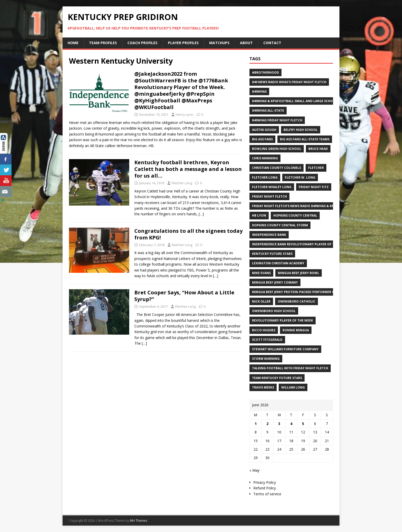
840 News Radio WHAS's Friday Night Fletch (289, 82)
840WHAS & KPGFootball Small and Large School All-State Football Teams (318, 101)
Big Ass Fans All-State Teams (305, 139)
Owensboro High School (274, 311)
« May (254, 470)
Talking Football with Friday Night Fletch (290, 368)
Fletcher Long (182, 183)
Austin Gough (264, 130)
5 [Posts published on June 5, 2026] (303, 424)
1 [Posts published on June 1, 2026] (256, 424)
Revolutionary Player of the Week (283, 320)
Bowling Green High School (277, 149)
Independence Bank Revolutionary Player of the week (300, 244)
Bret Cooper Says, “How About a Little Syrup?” (184, 296)
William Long (293, 387)
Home (73, 43)
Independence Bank (269, 235)
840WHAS (259, 91)
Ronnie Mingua (296, 330)
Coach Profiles (142, 43)
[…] (201, 214)
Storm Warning (266, 359)
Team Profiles (103, 43)
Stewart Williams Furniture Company (285, 349)
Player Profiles (183, 43)
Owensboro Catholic (297, 301)
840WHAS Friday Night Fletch (277, 120)
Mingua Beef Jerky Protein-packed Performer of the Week (302, 292)
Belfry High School (301, 130)
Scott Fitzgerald (267, 340)
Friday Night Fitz (314, 187)
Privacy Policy (265, 482)
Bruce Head (318, 149)
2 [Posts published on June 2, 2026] (267, 424)
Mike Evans (261, 273)
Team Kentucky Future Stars (277, 378)
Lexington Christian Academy (278, 263)
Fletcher (316, 168)
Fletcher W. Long (300, 177)
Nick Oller (261, 301)
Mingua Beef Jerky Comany (275, 282)
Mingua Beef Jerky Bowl (299, 273)
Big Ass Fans (262, 139)
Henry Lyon (184, 114)
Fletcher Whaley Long (272, 187)
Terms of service (267, 494)
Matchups (219, 43)
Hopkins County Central (295, 215)
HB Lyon (259, 215)
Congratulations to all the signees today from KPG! (188, 234)
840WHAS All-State (268, 110)
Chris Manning (265, 158)
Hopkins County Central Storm (280, 225)
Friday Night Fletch (269, 196)
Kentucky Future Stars (272, 254)
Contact (272, 43)
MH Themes (139, 521)
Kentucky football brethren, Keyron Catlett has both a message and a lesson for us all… (188, 169)
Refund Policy (265, 488)
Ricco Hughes (264, 330)
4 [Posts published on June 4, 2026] (291, 424)
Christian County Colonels (277, 168)
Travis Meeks (263, 387)
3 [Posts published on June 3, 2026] (279, 424)
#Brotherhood (265, 72)
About (246, 43)
